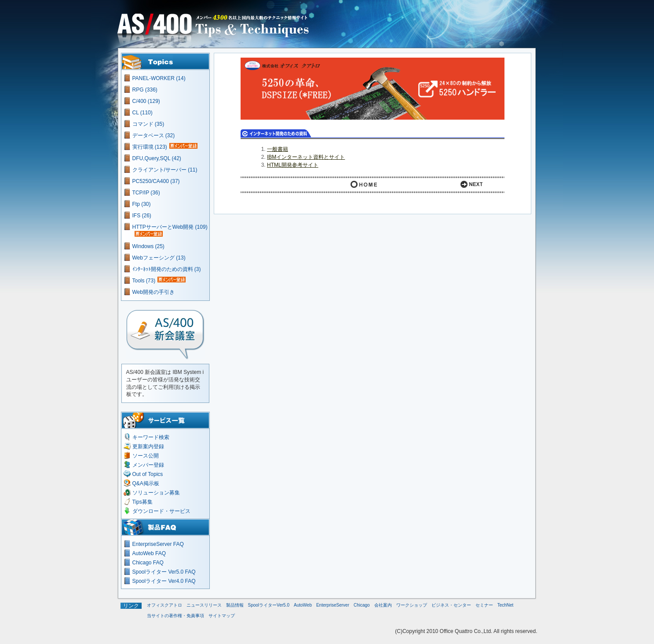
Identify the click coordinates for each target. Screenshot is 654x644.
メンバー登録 (148, 465)
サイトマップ (222, 616)
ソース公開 (146, 456)
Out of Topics (148, 474)
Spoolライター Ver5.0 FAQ (164, 572)
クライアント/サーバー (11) (165, 170)
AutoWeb (303, 605)
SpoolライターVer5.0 (269, 605)
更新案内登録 (148, 446)
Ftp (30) (142, 204)
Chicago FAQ (148, 563)
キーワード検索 (151, 437)
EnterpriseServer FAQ (158, 544)
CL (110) (142, 113)
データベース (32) (154, 135)
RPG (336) (145, 90)
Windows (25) (148, 246)
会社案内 (383, 605)
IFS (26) (142, 216)
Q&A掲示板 (146, 483)
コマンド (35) (148, 124)
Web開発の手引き (153, 292)
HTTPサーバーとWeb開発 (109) (170, 227)
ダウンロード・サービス (161, 511)
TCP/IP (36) (146, 193)
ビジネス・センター (451, 605)
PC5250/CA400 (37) (156, 181)
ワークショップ (412, 605)
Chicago (362, 605)
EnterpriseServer (333, 605)
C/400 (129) (146, 101)
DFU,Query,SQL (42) (157, 158)
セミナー (484, 605)
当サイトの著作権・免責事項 (175, 616)
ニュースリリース (204, 605)
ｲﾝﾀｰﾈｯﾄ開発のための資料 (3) (167, 269)
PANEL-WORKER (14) (159, 78)
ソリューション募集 (156, 493)
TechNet (506, 605)
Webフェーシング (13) (159, 258)
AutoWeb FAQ (149, 553)
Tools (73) (144, 281)
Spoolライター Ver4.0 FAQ (164, 581)
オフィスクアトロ (164, 605)
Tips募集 (142, 502)
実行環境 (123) (150, 147)
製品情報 (235, 605)
